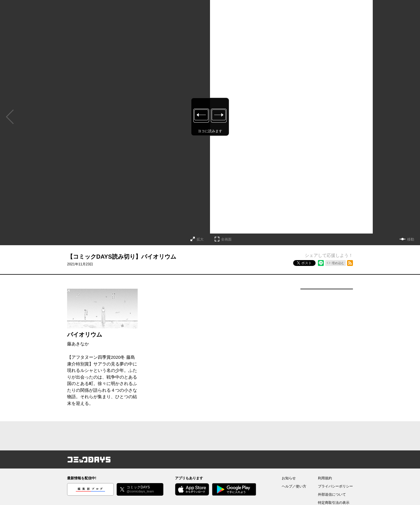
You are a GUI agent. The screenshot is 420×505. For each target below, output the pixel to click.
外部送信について (332, 494)
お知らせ (289, 478)
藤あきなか (78, 344)
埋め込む (338, 263)
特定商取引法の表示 (334, 503)
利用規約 (325, 478)
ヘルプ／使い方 (294, 486)
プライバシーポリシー (335, 486)
